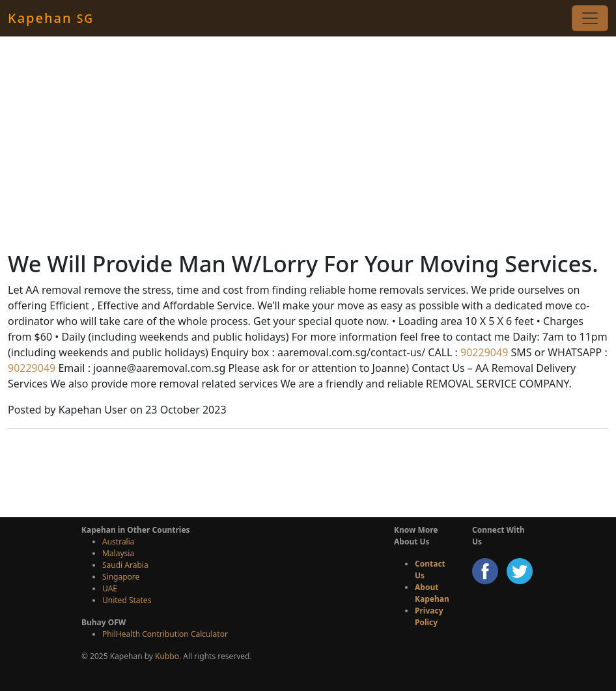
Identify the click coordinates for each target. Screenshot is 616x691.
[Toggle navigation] (590, 18)
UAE (110, 588)
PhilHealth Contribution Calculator (165, 634)
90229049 (483, 352)
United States (127, 600)
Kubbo (167, 656)
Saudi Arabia (125, 565)
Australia (119, 542)
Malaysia (118, 553)
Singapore (121, 577)
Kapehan (51, 18)
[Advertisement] (308, 143)
